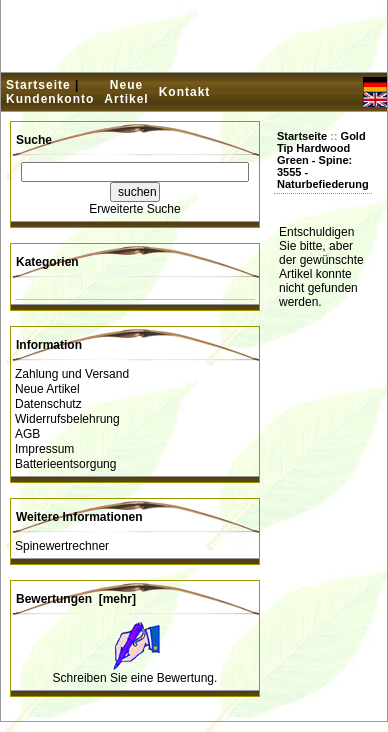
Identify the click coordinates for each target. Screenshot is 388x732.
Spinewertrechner (62, 546)
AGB (27, 434)
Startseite (38, 85)
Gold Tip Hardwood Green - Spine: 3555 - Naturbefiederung (323, 160)
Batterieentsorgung (65, 464)
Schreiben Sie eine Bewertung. (135, 678)
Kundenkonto (50, 99)
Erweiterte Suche (134, 209)
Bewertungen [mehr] (76, 599)
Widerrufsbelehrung (67, 419)
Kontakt (185, 92)
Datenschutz (48, 404)
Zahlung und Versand (72, 374)
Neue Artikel (126, 92)
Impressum (44, 449)
